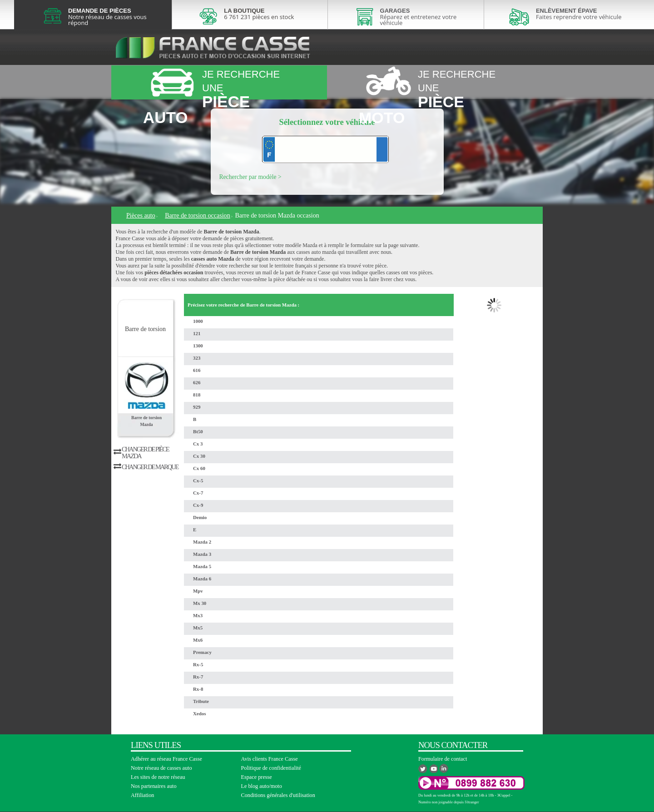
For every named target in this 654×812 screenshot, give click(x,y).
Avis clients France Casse (270, 759)
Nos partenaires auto (154, 786)
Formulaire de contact (443, 759)
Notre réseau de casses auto (161, 768)
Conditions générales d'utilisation (278, 795)
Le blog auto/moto (262, 786)
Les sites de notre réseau (158, 777)
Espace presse (257, 777)
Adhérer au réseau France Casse (166, 759)
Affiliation (142, 795)
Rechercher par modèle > (250, 177)
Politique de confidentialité (271, 768)
